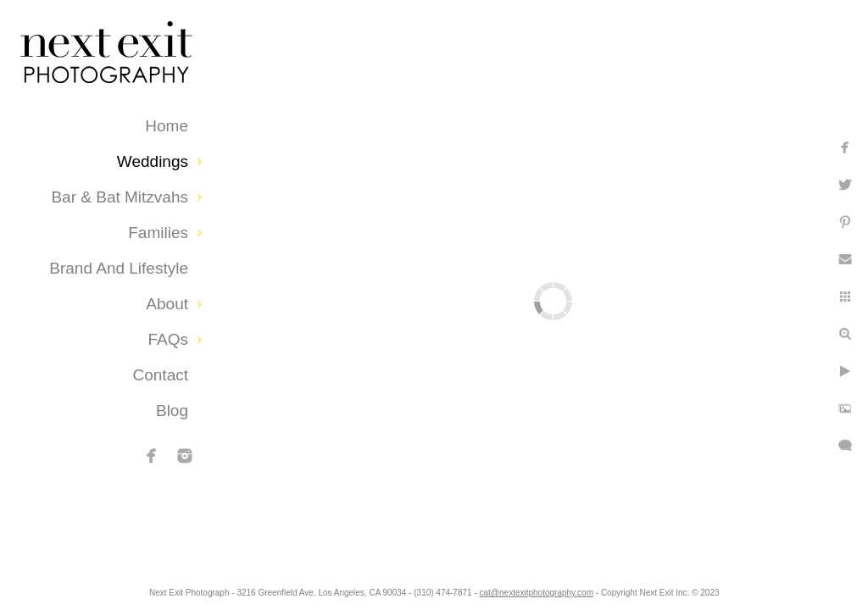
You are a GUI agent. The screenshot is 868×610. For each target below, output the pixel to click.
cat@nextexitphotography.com (604, 588)
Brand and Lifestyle (119, 268)
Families (158, 233)
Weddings (153, 161)
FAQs (168, 339)
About (167, 304)
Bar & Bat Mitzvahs (120, 197)
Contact (161, 375)
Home (167, 126)
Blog (172, 410)
